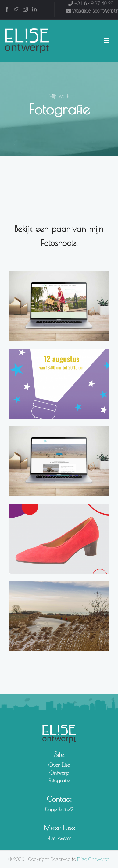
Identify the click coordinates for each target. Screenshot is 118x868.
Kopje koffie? (59, 810)
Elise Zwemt (59, 838)
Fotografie (59, 780)
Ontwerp (59, 773)
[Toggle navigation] (106, 41)
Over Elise (59, 765)
